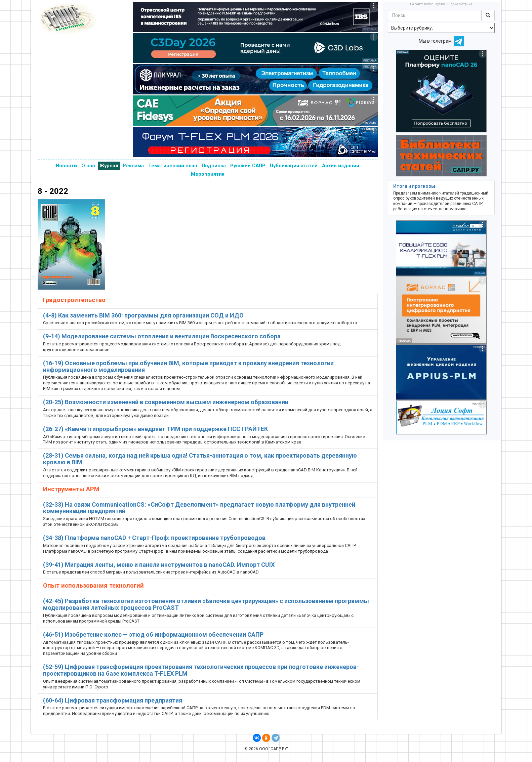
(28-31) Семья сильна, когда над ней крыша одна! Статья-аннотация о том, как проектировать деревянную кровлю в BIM (200, 459)
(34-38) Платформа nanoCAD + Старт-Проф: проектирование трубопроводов (154, 538)
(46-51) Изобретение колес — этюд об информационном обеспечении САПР (153, 634)
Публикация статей (294, 166)
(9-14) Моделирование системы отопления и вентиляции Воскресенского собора (162, 336)
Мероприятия (208, 174)
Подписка (214, 166)
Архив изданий (341, 166)
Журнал (109, 166)
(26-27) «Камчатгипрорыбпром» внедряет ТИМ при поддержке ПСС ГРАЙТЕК (155, 429)
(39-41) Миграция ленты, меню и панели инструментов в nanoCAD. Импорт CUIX (159, 565)
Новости (66, 166)
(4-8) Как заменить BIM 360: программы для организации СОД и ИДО (143, 315)
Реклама (133, 166)
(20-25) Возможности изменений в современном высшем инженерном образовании (166, 402)
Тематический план (173, 166)
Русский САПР (248, 166)
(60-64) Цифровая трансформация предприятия (113, 700)
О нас (88, 166)
